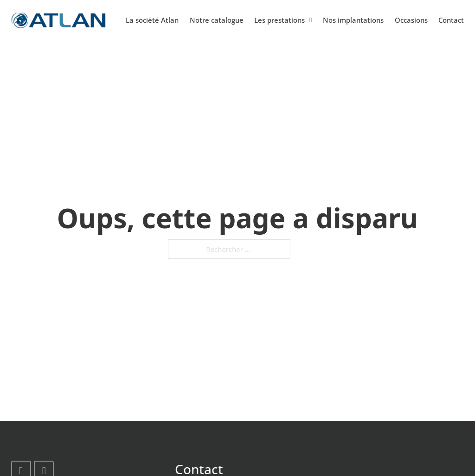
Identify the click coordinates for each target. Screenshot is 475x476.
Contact (451, 20)
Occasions (411, 20)
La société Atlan (152, 20)
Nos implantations (353, 20)
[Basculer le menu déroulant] (311, 20)
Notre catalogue (217, 20)
